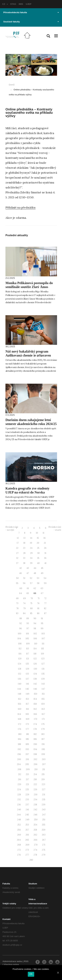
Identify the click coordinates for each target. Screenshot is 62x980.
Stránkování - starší (55, 529)
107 (43, 639)
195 (43, 749)
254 (35, 825)
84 (24, 613)
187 (43, 739)
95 (42, 623)
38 (24, 563)
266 (35, 840)
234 (35, 800)
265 (27, 840)
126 (35, 664)
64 (21, 593)
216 (20, 779)
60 (21, 588)
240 (19, 810)
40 (38, 563)
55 (17, 583)
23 (24, 548)
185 (27, 739)
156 (20, 704)
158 (35, 704)
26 (45, 548)
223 (43, 784)
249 (27, 820)
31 (45, 553)
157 (27, 704)
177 (27, 729)
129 (27, 669)
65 (28, 593)
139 (43, 679)
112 (20, 649)
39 (31, 563)
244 (19, 815)
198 (35, 754)
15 (38, 538)
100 (20, 634)
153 (27, 699)
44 (35, 568)
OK (31, 974)
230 (36, 795)
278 (35, 855)
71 (39, 598)
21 (45, 543)
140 (20, 684)
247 (44, 815)
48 (35, 573)
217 (27, 779)
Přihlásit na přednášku (21, 208)
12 (18, 538)
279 (43, 855)
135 (43, 674)
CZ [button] (5, 4)
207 (44, 764)
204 (19, 764)
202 (35, 759)
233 (27, 800)
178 (35, 729)
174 (35, 724)
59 (45, 583)
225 (27, 789)
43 (28, 568)
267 (44, 840)
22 (17, 548)
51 (24, 578)
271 (44, 845)
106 (35, 639)
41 (45, 563)
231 (44, 795)
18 (24, 543)
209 (28, 769)
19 (31, 543)
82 (45, 608)
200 (19, 759)
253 (27, 825)
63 (42, 588)
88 (21, 618)
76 (38, 603)
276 (19, 855)
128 (20, 669)
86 (38, 613)
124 (20, 664)
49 (42, 573)
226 (35, 789)
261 (27, 835)
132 (20, 674)
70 (32, 598)
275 (44, 850)
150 (36, 694)
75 (31, 603)
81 (38, 608)
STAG (13, 4)
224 (19, 789)
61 (28, 588)
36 (45, 558)
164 (19, 714)
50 (17, 578)
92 (21, 623)
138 (35, 679)
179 (43, 729)
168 (20, 719)
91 (42, 618)
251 (44, 820)
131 (43, 669)
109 (28, 644)
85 (31, 613)
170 (36, 719)
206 (35, 764)
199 (43, 754)
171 (43, 719)
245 (27, 815)
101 (27, 634)
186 (35, 739)
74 (24, 603)
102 (35, 634)
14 (31, 538)
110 (36, 644)
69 (24, 598)
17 (18, 543)
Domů (12, 85)
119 (42, 654)
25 (38, 548)
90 (35, 618)
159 (43, 704)
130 (35, 669)
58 (38, 583)
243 (44, 810)
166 (35, 714)
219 (43, 779)
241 (27, 810)
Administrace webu (12, 961)
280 (31, 860)
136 (20, 679)
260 (19, 835)
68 (17, 598)
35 (38, 558)
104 (19, 639)
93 (28, 623)
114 (35, 649)
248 (19, 820)
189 (27, 744)
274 (35, 850)
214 (35, 774)
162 (35, 709)
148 (20, 694)
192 (19, 749)
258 (35, 830)
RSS (26, 961)
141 (27, 684)
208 (19, 769)
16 (45, 538)
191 (43, 744)
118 (35, 654)
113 (28, 649)
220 (19, 784)
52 (31, 578)
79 (24, 608)
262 (35, 835)
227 (44, 789)
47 (28, 573)
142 (35, 684)
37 (17, 563)
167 (43, 714)
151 (43, 694)
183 (43, 734)
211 (44, 769)
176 (20, 729)
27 (17, 553)
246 (35, 815)
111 (43, 644)
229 (27, 795)
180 (20, 734)
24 (31, 548)
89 (28, 618)
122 (35, 659)
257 (27, 830)
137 (27, 679)
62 (35, 588)
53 (38, 578)
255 (44, 825)
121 (28, 659)
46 (21, 573)
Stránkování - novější (12, 529)
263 (44, 835)
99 (42, 629)
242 (35, 810)
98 (35, 629)
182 (35, 734)
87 (45, 613)
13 (24, 538)
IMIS (21, 4)
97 (28, 629)
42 (21, 568)
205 (27, 764)
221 (27, 784)
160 (20, 709)
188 (19, 744)
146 (35, 689)
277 (27, 855)
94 (35, 623)
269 (27, 845)
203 (44, 759)
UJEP (29, 4)
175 (43, 724)
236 (19, 805)
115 (43, 649)
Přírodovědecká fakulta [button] (31, 12)
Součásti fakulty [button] (31, 22)
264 (19, 840)
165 (27, 714)
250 (36, 820)
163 (43, 709)
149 (28, 694)
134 (35, 674)
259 (43, 830)
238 (35, 805)
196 (19, 754)
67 (42, 593)
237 (27, 805)
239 (43, 805)
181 (28, 734)
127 (43, 664)
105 (27, 639)
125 (27, 664)
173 (27, 724)
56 (24, 583)
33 (24, 558)
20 (38, 543)
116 (20, 654)
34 (31, 558)
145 (27, 689)
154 (35, 699)
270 (36, 845)
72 (45, 598)
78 (17, 608)
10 (37, 533)
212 (20, 774)
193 (27, 749)
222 (35, 784)
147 (43, 689)
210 (36, 769)
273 (27, 850)
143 (43, 684)
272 (19, 850)
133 (27, 674)
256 (19, 830)
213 (27, 774)
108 (20, 644)
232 (19, 800)
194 (35, 749)
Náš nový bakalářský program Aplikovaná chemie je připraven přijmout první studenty (28, 355)
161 (27, 709)
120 (20, 659)
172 (20, 724)
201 (27, 759)
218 (35, 779)
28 (24, 553)
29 (31, 553)
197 (27, 754)
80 (31, 608)
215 (43, 774)
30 (38, 553)
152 (20, 699)
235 (44, 800)
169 (28, 719)
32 (17, 558)
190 (35, 744)
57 (31, 583)
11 (43, 533)
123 (43, 659)
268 (19, 845)
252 (19, 825)
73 (17, 603)
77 (45, 603)
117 (28, 654)
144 (19, 689)
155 (43, 699)
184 (20, 739)
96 (21, 629)
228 (19, 795)
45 (42, 568)
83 (17, 613)
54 (45, 578)
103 (43, 634)
